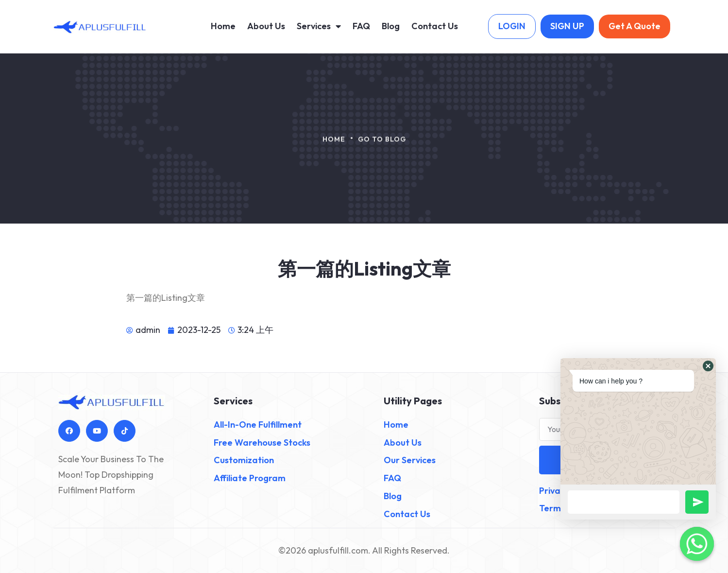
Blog (391, 26)
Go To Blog (382, 143)
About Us (266, 26)
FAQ (361, 26)
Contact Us (435, 26)
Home (223, 26)
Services (319, 26)
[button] (708, 366)
